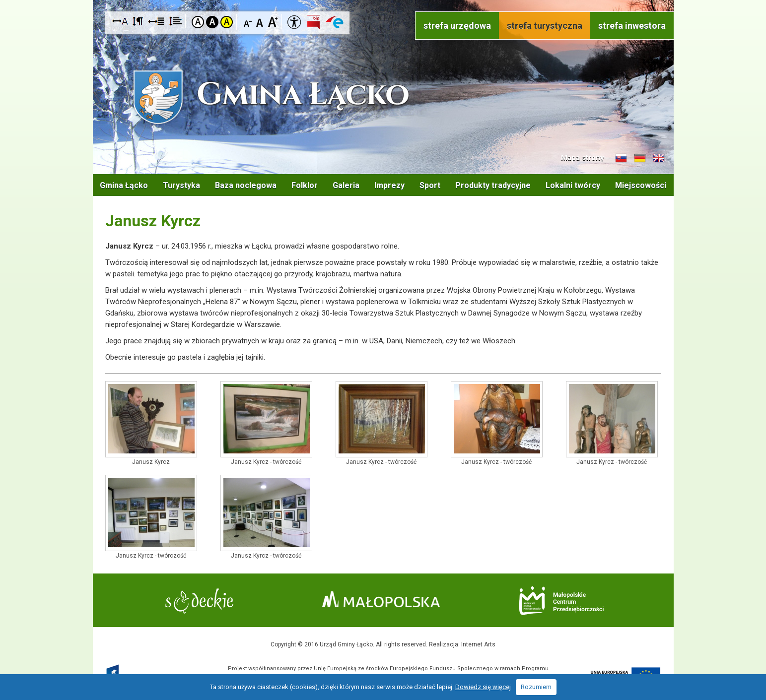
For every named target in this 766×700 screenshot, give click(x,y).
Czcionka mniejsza (248, 22)
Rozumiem (536, 687)
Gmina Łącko (124, 185)
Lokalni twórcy (573, 185)
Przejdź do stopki (383, 0)
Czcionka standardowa (260, 22)
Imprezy (389, 185)
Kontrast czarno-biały (212, 22)
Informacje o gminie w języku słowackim (621, 158)
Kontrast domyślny (198, 22)
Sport (430, 185)
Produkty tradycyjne (493, 185)
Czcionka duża (273, 22)
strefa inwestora (632, 26)
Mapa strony (583, 158)
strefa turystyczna (545, 26)
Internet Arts (478, 644)
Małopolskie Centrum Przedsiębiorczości (561, 601)
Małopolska (381, 599)
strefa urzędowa (457, 26)
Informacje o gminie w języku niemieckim (640, 158)
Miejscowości (641, 185)
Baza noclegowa (246, 185)
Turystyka (181, 185)
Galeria (346, 185)
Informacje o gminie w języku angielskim (659, 158)
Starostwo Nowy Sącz (199, 601)
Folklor (305, 185)
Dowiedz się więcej (483, 687)
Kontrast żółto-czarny (227, 22)
